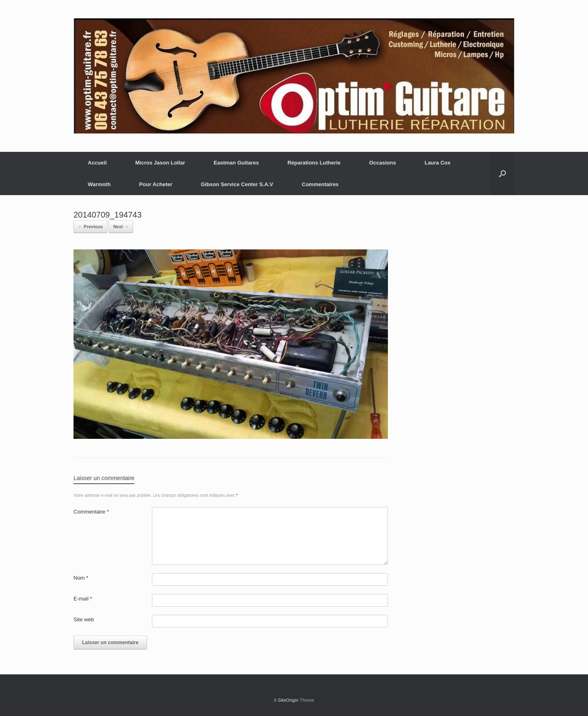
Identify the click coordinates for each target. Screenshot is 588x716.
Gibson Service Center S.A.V (237, 184)
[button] (502, 173)
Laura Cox (438, 163)
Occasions (383, 163)
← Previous (90, 227)
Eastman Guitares (236, 163)
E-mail (83, 599)
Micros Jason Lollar (160, 163)
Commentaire (91, 512)
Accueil (97, 163)
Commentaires (320, 184)
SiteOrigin (288, 700)
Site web (84, 619)
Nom (81, 578)
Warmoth (99, 184)
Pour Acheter (156, 184)
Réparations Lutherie (314, 163)
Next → (121, 227)
